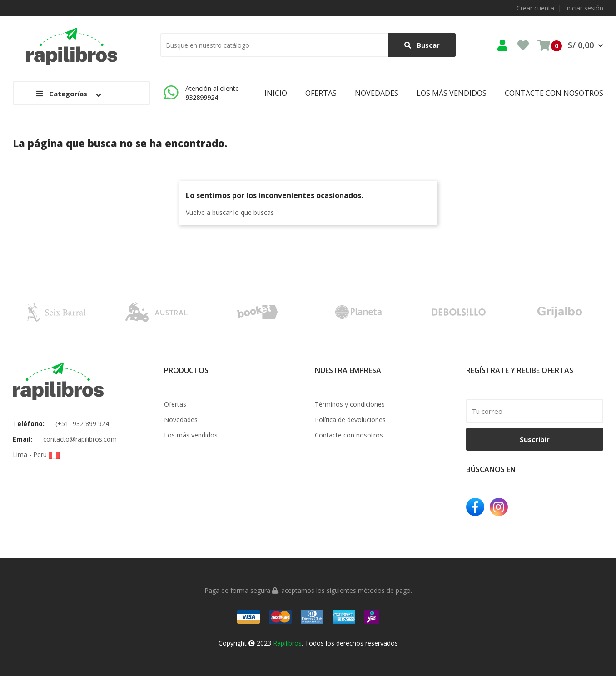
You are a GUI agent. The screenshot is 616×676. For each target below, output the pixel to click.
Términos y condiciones (350, 404)
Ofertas (175, 404)
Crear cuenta (535, 8)
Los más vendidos (191, 435)
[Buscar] (308, 45)
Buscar (422, 45)
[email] (535, 411)
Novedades (181, 420)
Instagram (499, 507)
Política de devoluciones (350, 420)
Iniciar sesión (584, 8)
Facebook (475, 507)
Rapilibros (287, 643)
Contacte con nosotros (349, 435)
